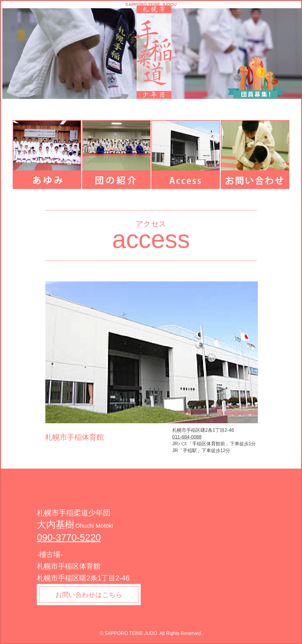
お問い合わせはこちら (89, 595)
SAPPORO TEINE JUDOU (151, 5)
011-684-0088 (187, 437)
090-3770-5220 (69, 537)
